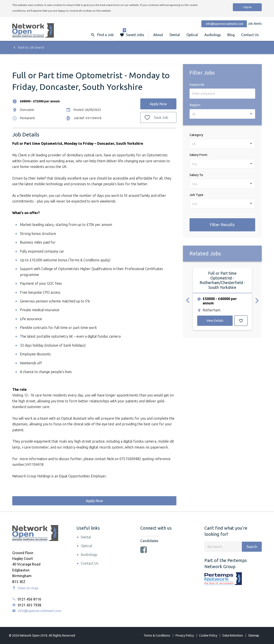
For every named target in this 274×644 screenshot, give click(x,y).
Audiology (213, 35)
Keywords (197, 85)
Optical (192, 35)
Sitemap (254, 635)
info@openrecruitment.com (37, 611)
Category (196, 135)
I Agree (247, 7)
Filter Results (222, 225)
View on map (25, 588)
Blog (231, 35)
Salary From (198, 155)
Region (195, 105)
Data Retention (233, 635)
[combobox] (222, 114)
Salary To (196, 175)
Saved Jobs (133, 33)
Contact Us (250, 35)
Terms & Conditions (157, 635)
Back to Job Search (28, 47)
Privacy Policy (185, 635)
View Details (215, 321)
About (158, 35)
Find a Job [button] (105, 35)
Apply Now (158, 104)
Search (252, 547)
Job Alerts (255, 24)
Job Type (196, 195)
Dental (175, 35)
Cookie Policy (208, 635)
